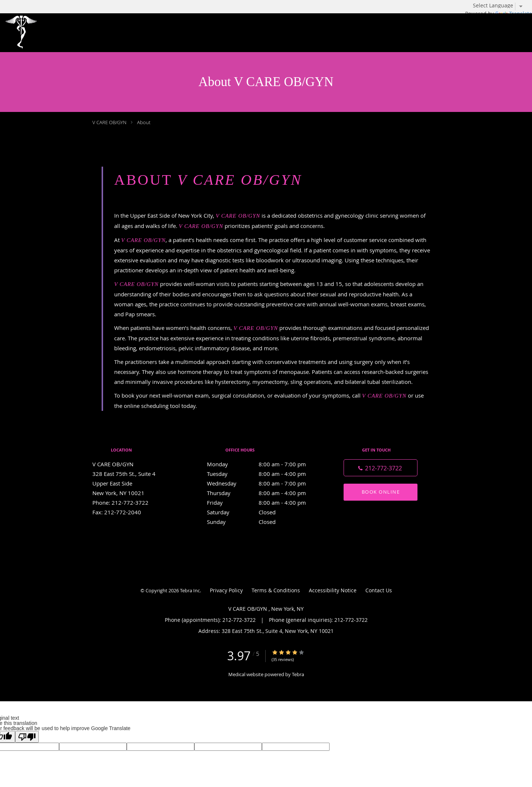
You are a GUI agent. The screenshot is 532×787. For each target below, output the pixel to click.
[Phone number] (381, 468)
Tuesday (264, 474)
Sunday (264, 522)
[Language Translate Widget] (501, 6)
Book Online (381, 492)
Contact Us (379, 590)
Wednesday (264, 483)
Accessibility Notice (333, 590)
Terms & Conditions (276, 590)
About (144, 122)
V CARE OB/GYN (110, 122)
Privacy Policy (226, 590)
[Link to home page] (25, 33)
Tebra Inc (190, 590)
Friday (264, 502)
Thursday (264, 493)
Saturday (264, 512)
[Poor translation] (27, 737)
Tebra (298, 674)
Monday (264, 464)
